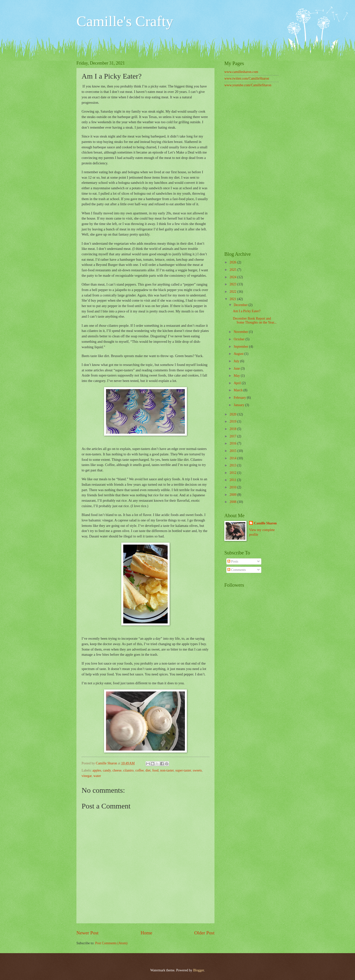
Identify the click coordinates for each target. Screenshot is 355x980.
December (241, 305)
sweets (197, 770)
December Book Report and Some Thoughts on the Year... (255, 321)
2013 (233, 465)
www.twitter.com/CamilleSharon (247, 78)
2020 (233, 414)
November (241, 332)
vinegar (87, 776)
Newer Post (88, 933)
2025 (233, 270)
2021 (233, 299)
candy (107, 770)
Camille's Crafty (125, 21)
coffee (140, 770)
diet (148, 770)
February (240, 398)
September (241, 347)
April (238, 383)
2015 (233, 451)
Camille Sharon (265, 523)
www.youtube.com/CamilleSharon (248, 85)
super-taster (183, 770)
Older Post (204, 933)
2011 (233, 480)
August (239, 354)
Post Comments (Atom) (111, 943)
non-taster (167, 770)
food (155, 770)
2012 (233, 473)
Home (146, 933)
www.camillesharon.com (241, 72)
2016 (233, 443)
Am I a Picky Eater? (247, 311)
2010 (233, 487)
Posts (233, 561)
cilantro (128, 770)
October (240, 339)
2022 (233, 292)
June (237, 369)
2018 (233, 429)
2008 (233, 502)
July (237, 361)
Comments (237, 570)
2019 (233, 421)
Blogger (198, 970)
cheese (117, 770)
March (239, 390)
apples (97, 770)
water (97, 776)
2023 (233, 284)
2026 (233, 262)
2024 (233, 277)
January (239, 405)
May (237, 376)
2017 (233, 436)
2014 (233, 458)
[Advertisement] (251, 170)
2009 (233, 495)
